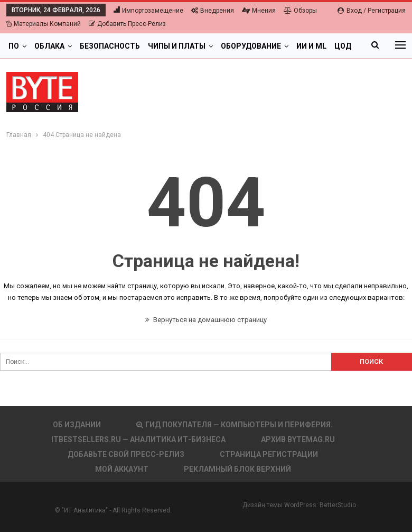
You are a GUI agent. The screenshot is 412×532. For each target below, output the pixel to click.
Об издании (77, 425)
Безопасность (110, 46)
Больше (312, 46)
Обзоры (300, 11)
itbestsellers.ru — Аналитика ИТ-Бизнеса (138, 439)
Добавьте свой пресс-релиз (126, 454)
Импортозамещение (148, 11)
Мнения (259, 11)
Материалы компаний (44, 24)
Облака (49, 46)
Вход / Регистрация (372, 11)
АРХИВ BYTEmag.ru (298, 439)
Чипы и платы (177, 46)
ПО (14, 46)
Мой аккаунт (122, 469)
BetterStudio (338, 505)
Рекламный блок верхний (237, 469)
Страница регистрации (269, 454)
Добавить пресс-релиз (127, 24)
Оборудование (251, 46)
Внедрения (213, 11)
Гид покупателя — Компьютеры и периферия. (235, 425)
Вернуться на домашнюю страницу (206, 320)
